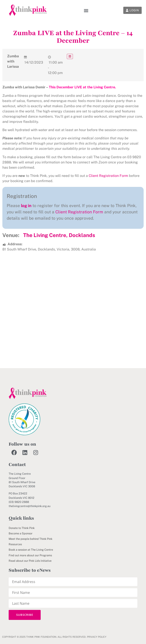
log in (26, 206)
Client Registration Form (108, 176)
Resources (15, 544)
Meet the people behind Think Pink (30, 539)
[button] (86, 10)
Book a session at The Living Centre (31, 550)
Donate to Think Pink (22, 528)
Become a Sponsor (21, 533)
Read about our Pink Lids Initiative (30, 561)
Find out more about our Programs (30, 555)
